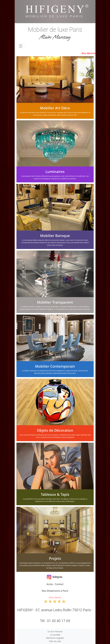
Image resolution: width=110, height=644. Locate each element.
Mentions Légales (55, 638)
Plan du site (55, 641)
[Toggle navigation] (21, 46)
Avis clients (55, 599)
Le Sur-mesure (55, 631)
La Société (55, 635)
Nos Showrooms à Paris (55, 591)
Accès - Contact (55, 584)
